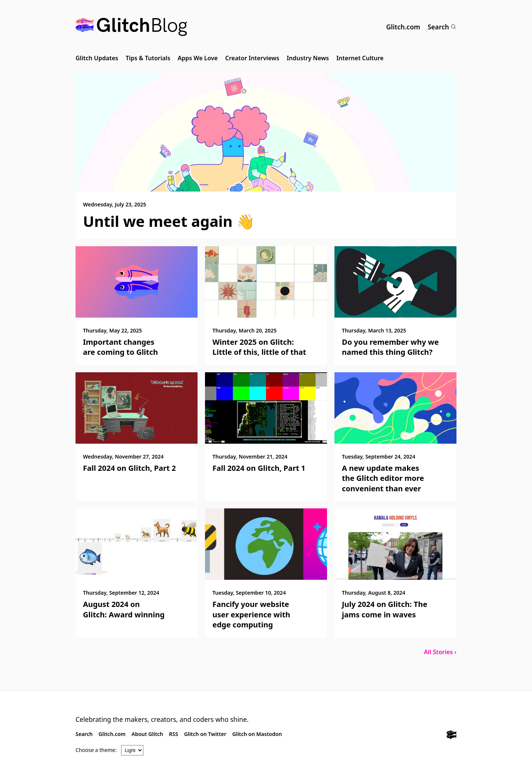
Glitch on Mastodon (257, 734)
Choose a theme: (96, 750)
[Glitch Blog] (131, 27)
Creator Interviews (252, 58)
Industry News (308, 58)
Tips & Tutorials (148, 58)
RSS (173, 734)
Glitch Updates (97, 58)
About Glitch (148, 734)
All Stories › (440, 652)
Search (442, 27)
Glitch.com (403, 27)
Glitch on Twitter (205, 734)
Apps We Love (198, 58)
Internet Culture (360, 58)
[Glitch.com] (451, 736)
